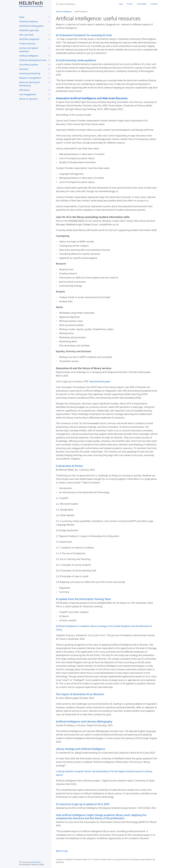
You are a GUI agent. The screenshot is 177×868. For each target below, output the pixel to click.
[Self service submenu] (49, 90)
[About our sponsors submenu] (49, 99)
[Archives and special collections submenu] (49, 48)
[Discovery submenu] (49, 69)
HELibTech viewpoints (29, 39)
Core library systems (29, 65)
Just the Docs (35, 862)
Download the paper (100, 381)
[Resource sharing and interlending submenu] (49, 82)
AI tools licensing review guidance (76, 60)
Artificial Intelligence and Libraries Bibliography (84, 721)
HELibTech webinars (29, 21)
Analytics (154, 4)
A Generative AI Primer (69, 466)
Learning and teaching (30, 73)
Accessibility (142, 4)
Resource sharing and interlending (29, 84)
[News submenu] (49, 17)
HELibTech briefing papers (31, 26)
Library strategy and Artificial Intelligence (80, 749)
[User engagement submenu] (49, 94)
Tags (121, 4)
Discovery (24, 69)
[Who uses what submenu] (49, 35)
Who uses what (26, 35)
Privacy (130, 4)
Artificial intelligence (29, 56)
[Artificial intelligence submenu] (49, 56)
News (22, 17)
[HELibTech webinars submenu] (49, 22)
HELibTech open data (29, 30)
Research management (30, 78)
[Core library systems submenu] (49, 65)
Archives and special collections (29, 50)
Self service (24, 90)
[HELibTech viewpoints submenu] (49, 39)
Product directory (27, 44)
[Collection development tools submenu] (49, 60)
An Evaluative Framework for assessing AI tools (84, 35)
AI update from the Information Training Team (83, 599)
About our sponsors (28, 99)
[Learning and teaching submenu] (49, 73)
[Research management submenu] (49, 78)
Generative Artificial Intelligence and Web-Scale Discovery (92, 98)
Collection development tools (33, 60)
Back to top (62, 851)
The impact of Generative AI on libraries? (80, 694)
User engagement (28, 94)
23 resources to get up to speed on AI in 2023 (83, 804)
